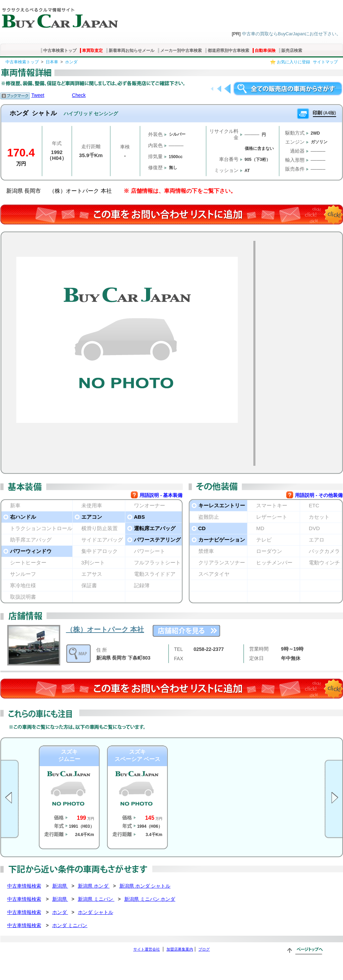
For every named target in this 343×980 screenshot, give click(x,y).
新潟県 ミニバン (96, 899)
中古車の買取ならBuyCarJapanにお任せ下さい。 (292, 34)
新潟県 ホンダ (94, 886)
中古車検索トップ (60, 51)
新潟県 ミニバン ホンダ (150, 899)
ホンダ (71, 62)
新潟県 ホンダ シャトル (145, 886)
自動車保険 (265, 51)
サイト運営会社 (147, 949)
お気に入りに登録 (294, 62)
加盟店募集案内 (180, 949)
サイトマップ (325, 62)
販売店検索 (292, 51)
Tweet (38, 95)
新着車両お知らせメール (132, 51)
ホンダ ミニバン (70, 925)
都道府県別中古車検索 (228, 51)
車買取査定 (92, 51)
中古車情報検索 (24, 886)
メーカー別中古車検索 (181, 51)
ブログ (204, 949)
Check (79, 95)
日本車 (52, 62)
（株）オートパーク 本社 (105, 629)
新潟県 (60, 886)
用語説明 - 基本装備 (161, 495)
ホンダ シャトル (96, 912)
